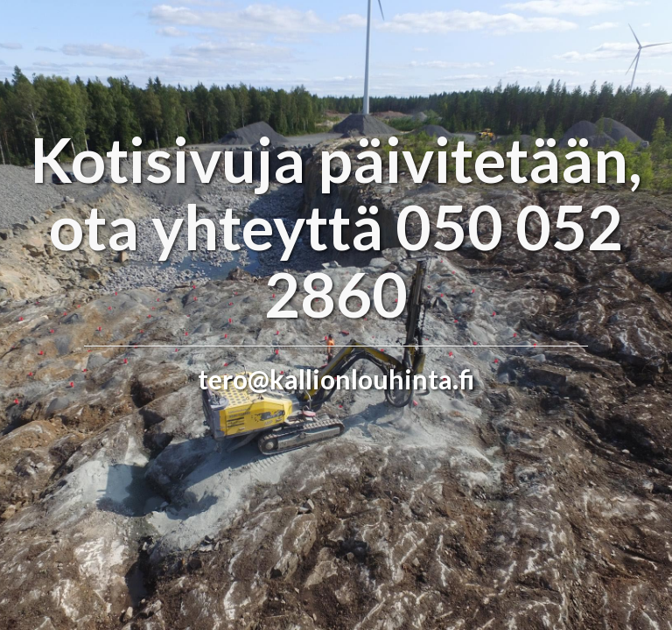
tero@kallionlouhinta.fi (336, 379)
